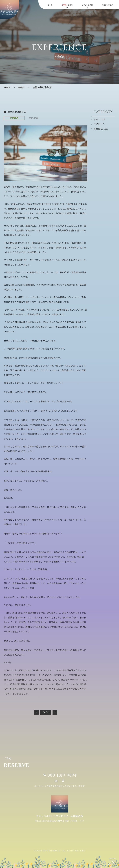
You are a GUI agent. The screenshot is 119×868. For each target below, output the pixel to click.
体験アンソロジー (108, 5)
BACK (45, 712)
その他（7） (100, 124)
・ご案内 (67, 6)
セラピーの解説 (87, 6)
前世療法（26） (102, 129)
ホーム (50, 5)
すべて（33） (101, 119)
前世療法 (14, 118)
